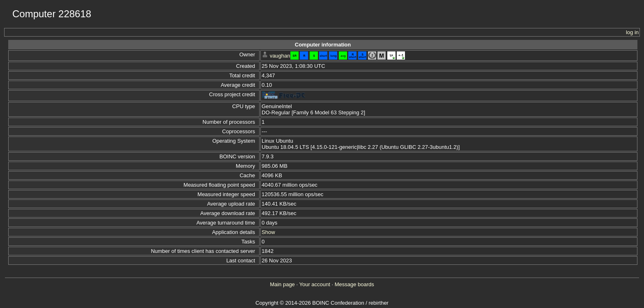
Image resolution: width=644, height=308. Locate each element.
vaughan (280, 56)
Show (268, 232)
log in (632, 32)
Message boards (354, 284)
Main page (282, 284)
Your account (314, 284)
